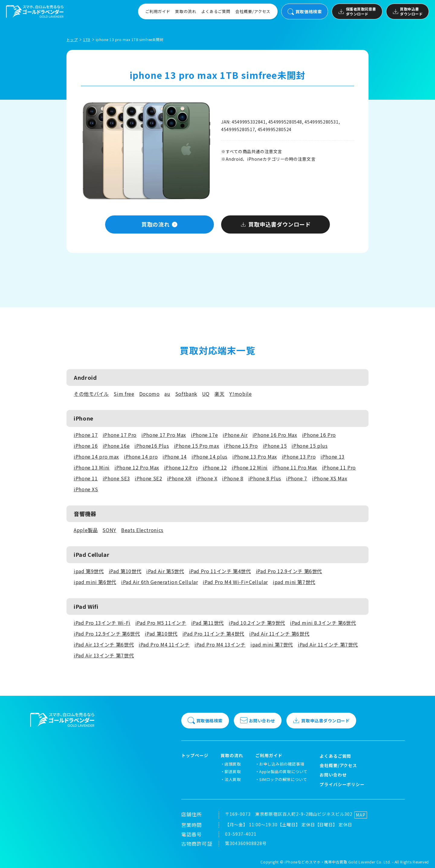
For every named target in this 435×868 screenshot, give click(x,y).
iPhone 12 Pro (181, 467)
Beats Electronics (142, 530)
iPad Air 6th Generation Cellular (159, 582)
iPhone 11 (86, 478)
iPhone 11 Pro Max (295, 467)
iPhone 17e (204, 435)
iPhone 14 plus (209, 457)
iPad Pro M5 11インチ (161, 623)
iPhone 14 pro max (96, 457)
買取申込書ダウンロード (408, 11)
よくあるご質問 (216, 11)
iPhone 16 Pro (319, 435)
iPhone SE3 (116, 478)
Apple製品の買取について (283, 771)
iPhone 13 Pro (299, 457)
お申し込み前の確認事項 (282, 764)
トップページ (195, 755)
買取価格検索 (305, 12)
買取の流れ (186, 11)
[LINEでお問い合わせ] (423, 856)
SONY (109, 530)
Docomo (150, 394)
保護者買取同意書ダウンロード (357, 11)
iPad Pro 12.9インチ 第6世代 (289, 571)
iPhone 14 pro (141, 457)
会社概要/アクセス (253, 11)
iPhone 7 (297, 478)
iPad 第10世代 (125, 571)
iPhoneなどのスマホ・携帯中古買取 (316, 862)
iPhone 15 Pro (241, 446)
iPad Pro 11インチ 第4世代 (220, 571)
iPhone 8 (233, 478)
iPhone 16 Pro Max (275, 435)
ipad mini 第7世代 (294, 582)
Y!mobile (240, 394)
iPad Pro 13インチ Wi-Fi (102, 623)
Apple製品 (86, 530)
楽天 (219, 394)
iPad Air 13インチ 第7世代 (104, 655)
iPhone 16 (86, 446)
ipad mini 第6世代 (95, 582)
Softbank (186, 394)
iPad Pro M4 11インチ (164, 644)
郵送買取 (233, 771)
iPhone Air (235, 435)
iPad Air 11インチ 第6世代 (279, 634)
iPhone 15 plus (309, 446)
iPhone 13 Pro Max (255, 457)
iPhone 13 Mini (92, 467)
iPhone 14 (175, 457)
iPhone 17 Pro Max (164, 435)
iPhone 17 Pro (120, 435)
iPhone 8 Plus (265, 478)
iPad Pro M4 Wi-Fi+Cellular (235, 582)
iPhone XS (86, 489)
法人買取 (233, 779)
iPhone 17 (86, 435)
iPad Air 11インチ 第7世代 (328, 644)
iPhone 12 (215, 467)
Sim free (124, 394)
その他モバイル (91, 394)
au (167, 394)
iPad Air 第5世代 (165, 571)
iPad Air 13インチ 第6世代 (104, 644)
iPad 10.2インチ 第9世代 (257, 623)
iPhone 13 (333, 457)
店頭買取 (233, 764)
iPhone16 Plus (152, 446)
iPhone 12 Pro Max (137, 467)
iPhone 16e (116, 446)
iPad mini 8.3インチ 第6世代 (323, 623)
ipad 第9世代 (89, 571)
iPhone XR (179, 478)
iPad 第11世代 (208, 623)
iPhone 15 (275, 446)
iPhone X (207, 478)
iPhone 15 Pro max (197, 446)
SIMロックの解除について (283, 779)
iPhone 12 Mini (250, 467)
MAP (361, 815)
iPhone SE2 (148, 478)
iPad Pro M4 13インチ (220, 644)
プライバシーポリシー (342, 784)
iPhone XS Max (330, 478)
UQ (206, 394)
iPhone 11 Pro (339, 467)
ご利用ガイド (158, 11)
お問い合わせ (258, 721)
